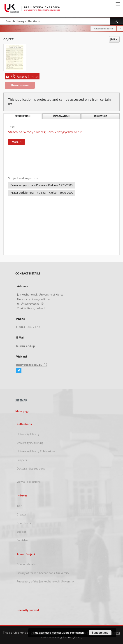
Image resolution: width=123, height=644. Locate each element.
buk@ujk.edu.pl (26, 346)
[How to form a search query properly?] (120, 29)
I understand (100, 633)
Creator (22, 514)
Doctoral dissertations (31, 469)
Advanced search (103, 29)
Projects (22, 460)
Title (20, 506)
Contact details (26, 564)
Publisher (23, 540)
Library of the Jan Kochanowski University (43, 573)
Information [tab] (61, 116)
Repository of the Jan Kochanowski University (45, 581)
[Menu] (118, 4)
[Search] (116, 21)
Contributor (24, 523)
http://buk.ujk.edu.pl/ (32, 365)
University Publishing (30, 443)
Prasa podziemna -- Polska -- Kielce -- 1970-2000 (42, 193)
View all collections (29, 482)
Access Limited (22, 76)
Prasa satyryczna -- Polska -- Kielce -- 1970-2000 (41, 185)
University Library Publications (36, 451)
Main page (22, 411)
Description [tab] (23, 116)
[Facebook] (19, 371)
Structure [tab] (100, 116)
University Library (28, 434)
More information (74, 633)
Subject (21, 532)
